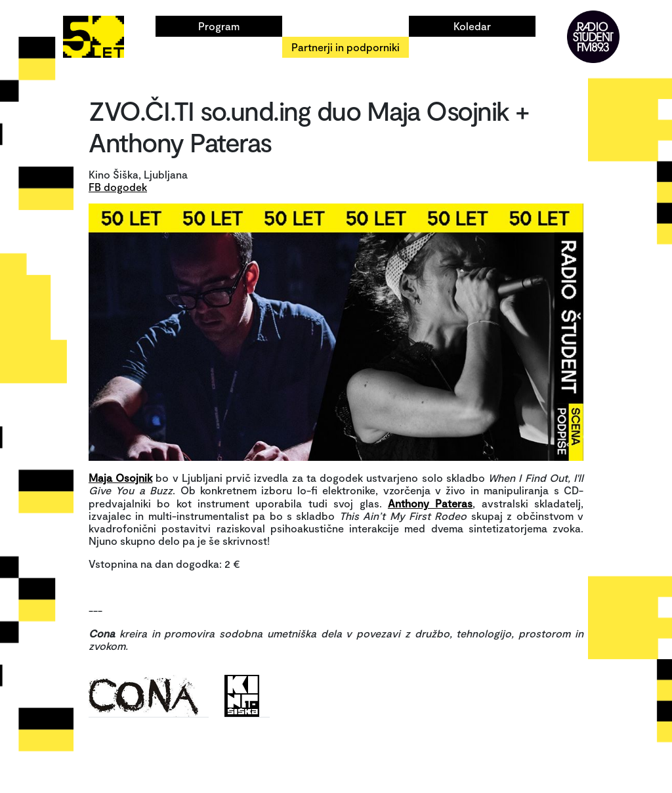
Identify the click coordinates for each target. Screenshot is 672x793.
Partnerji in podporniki (346, 47)
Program (219, 26)
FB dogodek (118, 187)
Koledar (472, 26)
